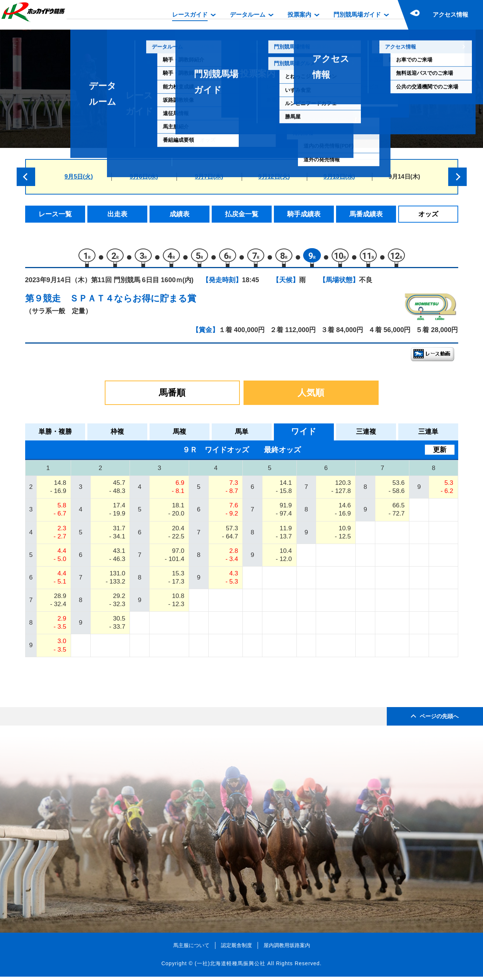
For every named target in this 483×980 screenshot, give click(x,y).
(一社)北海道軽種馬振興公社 (230, 967)
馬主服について (191, 948)
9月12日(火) (274, 177)
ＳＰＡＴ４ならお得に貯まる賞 (133, 302)
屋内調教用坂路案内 (287, 948)
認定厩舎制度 (237, 948)
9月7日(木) (209, 177)
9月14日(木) (404, 177)
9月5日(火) (78, 177)
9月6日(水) (144, 177)
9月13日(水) (339, 177)
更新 (440, 453)
